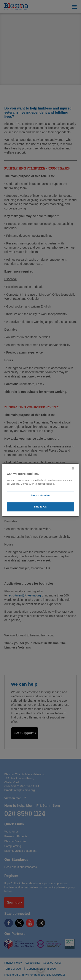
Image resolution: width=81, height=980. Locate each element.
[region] (40, 490)
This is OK (41, 507)
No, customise (40, 495)
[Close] (73, 468)
